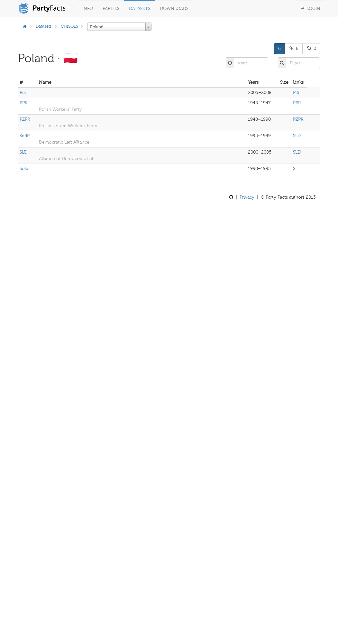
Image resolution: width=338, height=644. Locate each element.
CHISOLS (69, 26)
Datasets (140, 9)
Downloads (174, 9)
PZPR (25, 119)
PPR (23, 103)
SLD (297, 136)
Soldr (25, 169)
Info (88, 9)
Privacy (247, 197)
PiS (23, 93)
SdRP (25, 136)
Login (311, 9)
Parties (111, 9)
